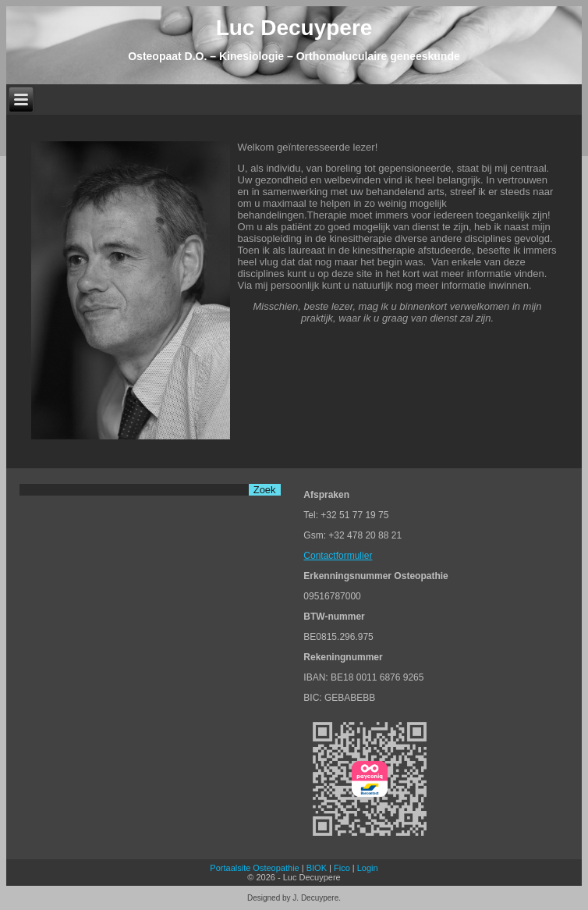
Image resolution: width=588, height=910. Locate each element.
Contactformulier (338, 556)
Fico (342, 868)
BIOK (317, 868)
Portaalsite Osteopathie (254, 868)
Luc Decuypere (294, 28)
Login (368, 868)
